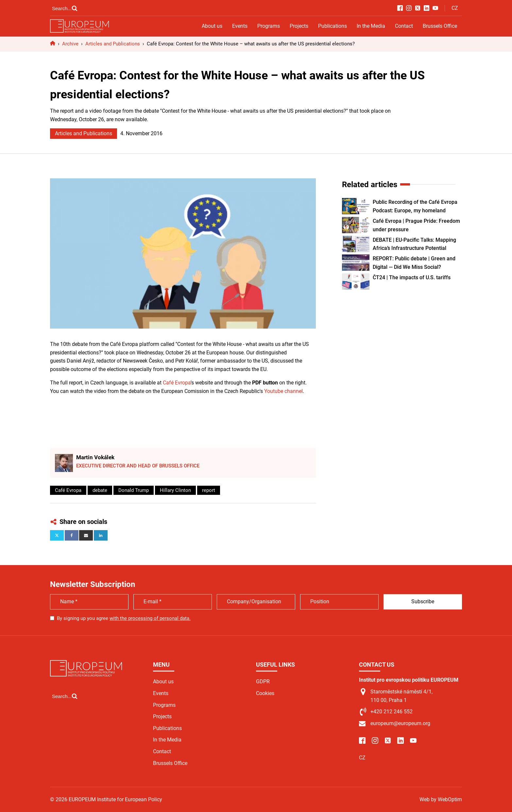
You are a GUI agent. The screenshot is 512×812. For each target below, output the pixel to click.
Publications (333, 26)
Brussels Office (440, 26)
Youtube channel (283, 391)
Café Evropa (177, 383)
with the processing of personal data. (150, 618)
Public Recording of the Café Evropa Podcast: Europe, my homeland (415, 206)
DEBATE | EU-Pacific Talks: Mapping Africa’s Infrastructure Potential (414, 244)
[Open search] (65, 8)
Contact (404, 26)
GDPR (263, 682)
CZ (455, 8)
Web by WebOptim (441, 799)
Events (240, 26)
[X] (57, 535)
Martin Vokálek (95, 457)
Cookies (265, 693)
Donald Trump (134, 490)
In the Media (371, 26)
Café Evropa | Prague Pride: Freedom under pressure (416, 225)
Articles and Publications (84, 133)
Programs (269, 26)
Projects (299, 26)
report (209, 490)
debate (100, 490)
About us (212, 26)
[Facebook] (72, 535)
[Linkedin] (101, 535)
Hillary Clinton (175, 490)
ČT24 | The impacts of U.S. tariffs (412, 277)
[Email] (86, 535)
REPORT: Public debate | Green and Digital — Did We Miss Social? (414, 263)
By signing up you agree (124, 618)
